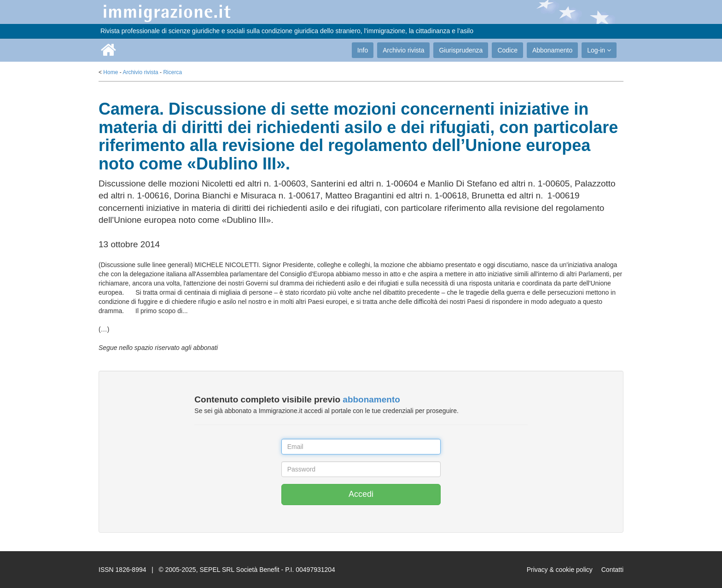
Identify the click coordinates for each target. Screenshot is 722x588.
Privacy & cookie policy (560, 570)
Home (111, 72)
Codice (507, 50)
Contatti (612, 570)
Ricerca (172, 72)
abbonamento (371, 399)
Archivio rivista (403, 50)
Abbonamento (552, 50)
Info (363, 50)
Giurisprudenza (461, 50)
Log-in (599, 50)
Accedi (361, 494)
